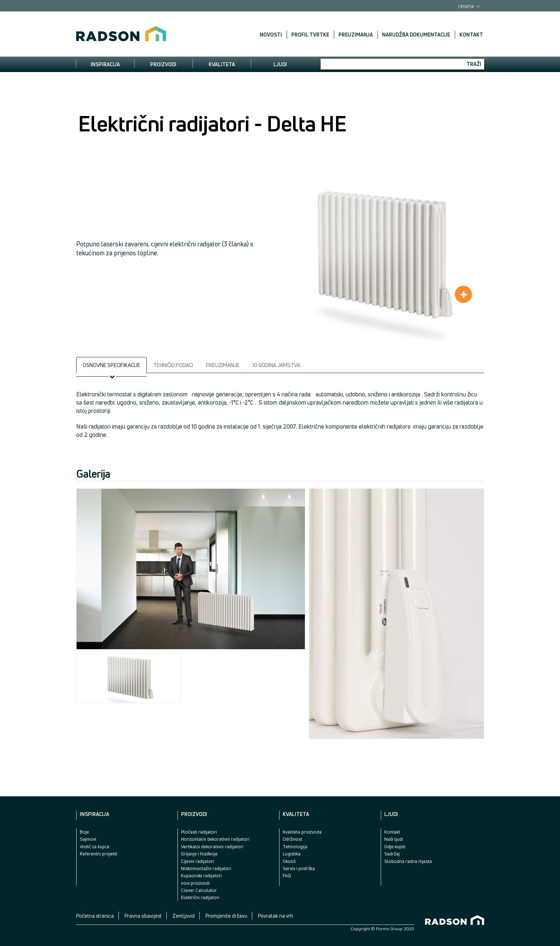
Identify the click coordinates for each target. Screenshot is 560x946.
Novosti (271, 35)
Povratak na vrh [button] (276, 916)
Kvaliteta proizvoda (302, 832)
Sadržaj (392, 854)
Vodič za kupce (95, 846)
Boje (84, 832)
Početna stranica (95, 916)
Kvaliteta (222, 64)
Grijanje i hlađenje (199, 854)
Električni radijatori (200, 897)
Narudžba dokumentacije (416, 35)
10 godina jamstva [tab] (276, 365)
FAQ (287, 875)
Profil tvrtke (310, 35)
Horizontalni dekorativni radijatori (215, 839)
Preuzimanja (356, 35)
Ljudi (280, 64)
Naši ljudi (394, 839)
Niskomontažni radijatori (206, 868)
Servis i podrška (299, 868)
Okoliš (289, 861)
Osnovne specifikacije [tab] (111, 365)
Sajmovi (88, 839)
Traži (474, 64)
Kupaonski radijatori (201, 875)
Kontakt (471, 35)
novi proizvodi (195, 883)
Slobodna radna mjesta (408, 861)
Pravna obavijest (143, 916)
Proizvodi (163, 64)
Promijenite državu (226, 916)
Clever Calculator (199, 890)
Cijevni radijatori (198, 861)
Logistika (292, 854)
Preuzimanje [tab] (223, 365)
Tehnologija (295, 846)
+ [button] (464, 294)
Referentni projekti (99, 854)
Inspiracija (105, 64)
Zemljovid (184, 916)
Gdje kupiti (395, 846)
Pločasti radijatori (199, 832)
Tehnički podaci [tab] (173, 365)
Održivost (292, 839)
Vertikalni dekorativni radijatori (212, 846)
